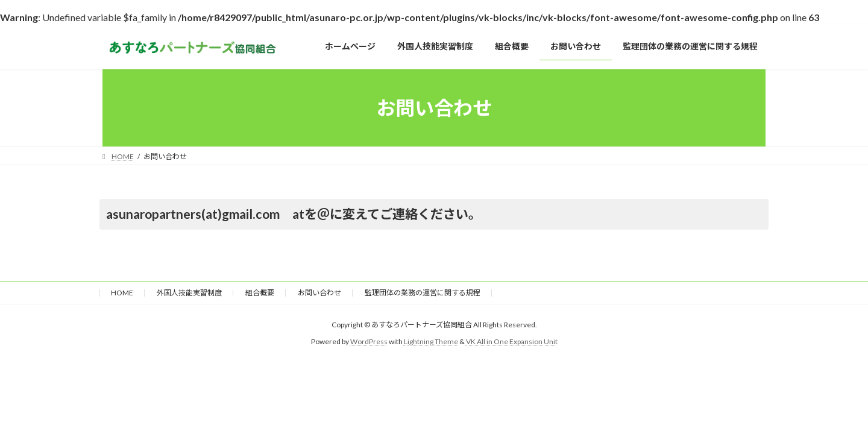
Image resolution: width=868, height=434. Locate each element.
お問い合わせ (319, 293)
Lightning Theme (431, 341)
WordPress (369, 341)
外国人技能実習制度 (189, 293)
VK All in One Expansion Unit (512, 341)
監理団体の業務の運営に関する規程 (423, 293)
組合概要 (260, 293)
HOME (122, 293)
